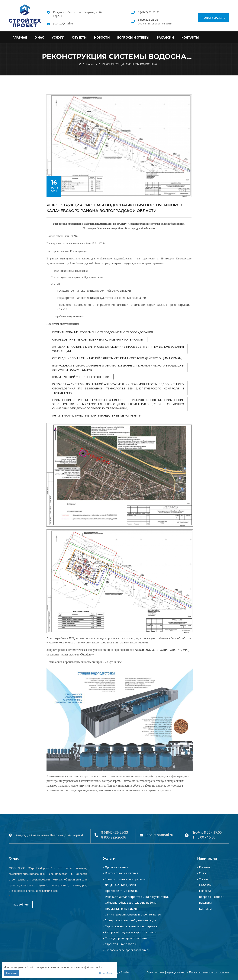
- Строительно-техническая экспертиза (130, 926)
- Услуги (203, 879)
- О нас (202, 873)
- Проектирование (116, 867)
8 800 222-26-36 (114, 837)
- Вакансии (204, 902)
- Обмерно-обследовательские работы (130, 902)
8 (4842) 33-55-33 (149, 12)
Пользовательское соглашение (209, 972)
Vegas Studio (121, 972)
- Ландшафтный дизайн (119, 885)
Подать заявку (213, 18)
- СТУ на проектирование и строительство (132, 914)
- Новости (204, 891)
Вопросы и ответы (133, 37)
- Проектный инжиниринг (121, 909)
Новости (102, 37)
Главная (20, 37)
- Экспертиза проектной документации (130, 920)
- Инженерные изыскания (121, 873)
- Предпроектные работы (121, 891)
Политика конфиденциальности (167, 972)
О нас (39, 37)
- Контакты (205, 909)
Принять (11, 973)
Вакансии (165, 37)
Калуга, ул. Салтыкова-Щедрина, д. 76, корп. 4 (49, 835)
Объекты (79, 37)
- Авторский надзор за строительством (130, 932)
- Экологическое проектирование (126, 950)
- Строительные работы (119, 944)
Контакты (190, 37)
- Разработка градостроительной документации (136, 897)
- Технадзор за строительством (125, 938)
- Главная (203, 867)
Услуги (58, 37)
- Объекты (204, 885)
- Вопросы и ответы (211, 897)
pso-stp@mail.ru (63, 23)
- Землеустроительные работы (124, 879)
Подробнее (21, 904)
